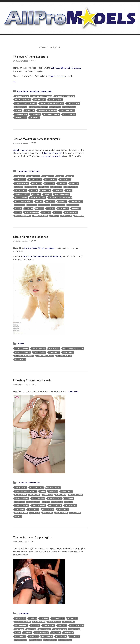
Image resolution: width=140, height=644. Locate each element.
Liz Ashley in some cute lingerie (32, 381)
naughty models (21, 625)
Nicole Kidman (68, 352)
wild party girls (65, 640)
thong (18, 633)
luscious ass (45, 205)
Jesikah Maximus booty (24, 202)
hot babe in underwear (39, 107)
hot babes (33, 618)
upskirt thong (50, 640)
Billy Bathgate (54, 349)
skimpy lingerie (21, 118)
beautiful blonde (22, 349)
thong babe (56, 633)
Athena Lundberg (22, 96)
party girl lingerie (77, 625)
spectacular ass (71, 212)
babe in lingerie (40, 100)
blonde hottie (21, 495)
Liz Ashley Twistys (39, 506)
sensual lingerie (21, 114)
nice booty (29, 209)
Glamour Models (36, 91)
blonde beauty (67, 491)
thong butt (33, 636)
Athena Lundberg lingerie (65, 96)
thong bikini (68, 633)
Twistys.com (73, 392)
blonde (42, 491)
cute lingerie (61, 495)
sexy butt (58, 212)
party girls (19, 629)
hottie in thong (58, 618)
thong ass (28, 633)
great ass (33, 191)
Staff (33, 61)
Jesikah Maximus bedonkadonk (60, 198)
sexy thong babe (60, 629)
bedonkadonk (65, 180)
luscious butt (73, 205)
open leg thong (49, 625)
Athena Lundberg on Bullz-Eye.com (67, 68)
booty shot (50, 184)
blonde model (35, 495)
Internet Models (49, 91)
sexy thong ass (45, 629)
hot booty (36, 194)
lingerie (18, 111)
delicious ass (57, 187)
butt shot (74, 184)
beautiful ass (20, 180)
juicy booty (50, 202)
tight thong (74, 636)
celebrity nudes (39, 352)
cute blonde (48, 495)
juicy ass (39, 202)
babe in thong (20, 618)
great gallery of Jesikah (54, 156)
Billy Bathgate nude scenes (73, 349)
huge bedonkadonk (62, 194)
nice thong (35, 625)
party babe (62, 625)
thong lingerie (47, 636)
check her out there (57, 76)
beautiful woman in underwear (52, 104)
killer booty (20, 205)
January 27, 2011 (21, 61)
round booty (63, 209)
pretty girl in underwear (47, 111)
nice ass (18, 209)
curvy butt (44, 187)
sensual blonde (63, 509)
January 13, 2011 (21, 385)
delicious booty (71, 187)
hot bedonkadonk (22, 194)
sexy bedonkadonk (32, 212)
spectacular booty (23, 216)
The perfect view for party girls (33, 537)
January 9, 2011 (20, 542)
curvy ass (19, 187)
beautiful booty (35, 180)
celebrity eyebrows (23, 352)
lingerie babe (29, 111)
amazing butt (48, 176)
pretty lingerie (48, 509)
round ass (51, 209)
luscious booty (59, 205)
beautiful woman (38, 349)
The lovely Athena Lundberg (31, 57)
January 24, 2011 (21, 143)
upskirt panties (21, 640)
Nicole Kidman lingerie (45, 356)
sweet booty (67, 216)
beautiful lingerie (56, 100)
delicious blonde (76, 495)
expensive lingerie (22, 498)
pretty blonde (33, 509)
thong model (61, 636)
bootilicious (37, 184)
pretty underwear (67, 111)
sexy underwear (69, 114)
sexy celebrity (20, 360)
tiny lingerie (34, 118)
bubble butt (62, 184)
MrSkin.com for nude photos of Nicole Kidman (44, 257)
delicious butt (21, 191)
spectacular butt (40, 216)
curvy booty (31, 187)
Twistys (18, 517)
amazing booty (34, 176)
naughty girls (69, 622)
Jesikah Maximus (21, 150)
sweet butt (79, 216)
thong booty (20, 636)
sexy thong (31, 629)
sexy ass (18, 212)
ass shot (60, 176)
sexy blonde (35, 513)
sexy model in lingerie (52, 114)
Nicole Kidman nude (64, 356)
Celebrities (21, 344)
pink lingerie (20, 509)
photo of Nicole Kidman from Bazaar (41, 248)
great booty (45, 191)
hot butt (48, 194)
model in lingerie (55, 506)
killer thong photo (22, 622)
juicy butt (62, 202)
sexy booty (46, 212)
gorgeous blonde (54, 498)
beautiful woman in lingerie (26, 104)
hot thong (44, 618)
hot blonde (69, 498)
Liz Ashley (69, 502)
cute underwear (73, 104)
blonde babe (53, 491)
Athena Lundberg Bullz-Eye (42, 96)
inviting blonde (34, 502)
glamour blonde (38, 498)
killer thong (72, 618)
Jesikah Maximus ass (38, 198)
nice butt (40, 209)
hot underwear (70, 107)
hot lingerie (55, 107)
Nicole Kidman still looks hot (31, 237)
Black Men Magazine (53, 153)
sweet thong (75, 629)
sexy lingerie (35, 114)
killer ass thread (76, 202)
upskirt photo (36, 640)
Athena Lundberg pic (23, 100)
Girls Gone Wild (21, 107)
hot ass (69, 191)
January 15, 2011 (21, 241)
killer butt (32, 205)
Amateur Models (23, 91)
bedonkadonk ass (22, 184)
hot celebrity (54, 352)
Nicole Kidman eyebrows (24, 356)
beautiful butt (51, 180)
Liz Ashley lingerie (22, 506)
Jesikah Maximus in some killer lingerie (37, 139)
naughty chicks (54, 622)
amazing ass (20, 176)
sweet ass (54, 216)
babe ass (70, 176)
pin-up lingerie (70, 506)
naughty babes (39, 622)
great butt (58, 191)
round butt (76, 209)
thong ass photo (41, 633)
